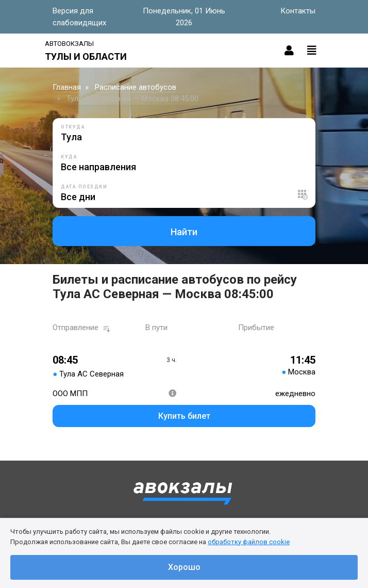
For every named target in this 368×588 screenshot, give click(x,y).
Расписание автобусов (136, 87)
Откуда (73, 127)
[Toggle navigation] (312, 51)
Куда (69, 157)
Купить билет (184, 416)
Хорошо (184, 567)
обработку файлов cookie (249, 542)
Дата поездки (84, 187)
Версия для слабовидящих (79, 17)
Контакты (298, 11)
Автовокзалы (69, 44)
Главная (67, 87)
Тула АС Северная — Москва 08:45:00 (132, 99)
